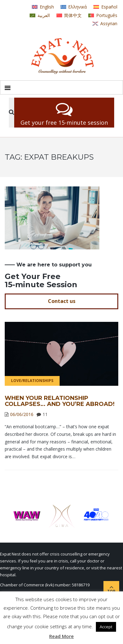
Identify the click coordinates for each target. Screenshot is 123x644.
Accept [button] (106, 627)
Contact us (62, 301)
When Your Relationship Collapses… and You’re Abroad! (60, 401)
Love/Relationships (32, 381)
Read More (61, 636)
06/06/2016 (22, 414)
